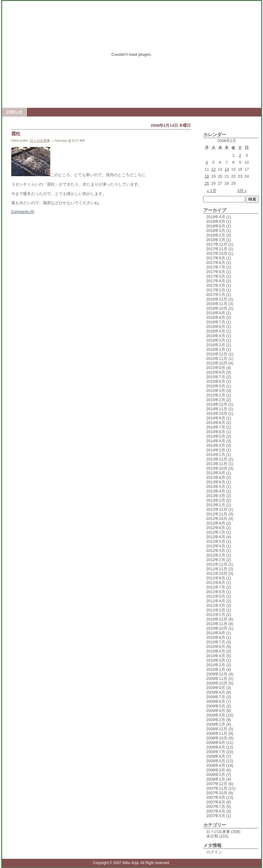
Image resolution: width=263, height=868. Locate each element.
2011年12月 (217, 564)
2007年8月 (216, 802)
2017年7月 (216, 267)
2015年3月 (216, 391)
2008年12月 (217, 729)
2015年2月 (216, 395)
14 (227, 169)
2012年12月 (217, 509)
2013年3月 (216, 496)
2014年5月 (216, 436)
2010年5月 (216, 651)
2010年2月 (216, 665)
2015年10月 (217, 363)
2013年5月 (216, 487)
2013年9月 (216, 473)
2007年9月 (216, 797)
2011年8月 (216, 583)
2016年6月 (216, 327)
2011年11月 (217, 569)
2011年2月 (216, 610)
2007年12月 (217, 784)
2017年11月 (217, 249)
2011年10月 (217, 573)
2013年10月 (217, 468)
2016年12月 (217, 299)
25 (207, 183)
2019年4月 (216, 217)
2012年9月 (216, 523)
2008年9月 (216, 743)
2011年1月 (216, 615)
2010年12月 (217, 619)
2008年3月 (216, 770)
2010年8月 (216, 637)
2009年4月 (216, 711)
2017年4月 (216, 281)
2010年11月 (217, 624)
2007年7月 (216, 807)
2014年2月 (216, 450)
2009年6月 (216, 701)
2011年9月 (216, 578)
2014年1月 (216, 455)
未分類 (212, 836)
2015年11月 (217, 359)
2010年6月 (216, 647)
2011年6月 (216, 592)
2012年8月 (216, 528)
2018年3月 (216, 231)
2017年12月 (217, 244)
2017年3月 (216, 285)
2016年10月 (217, 308)
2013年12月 (217, 459)
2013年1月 (216, 505)
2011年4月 (216, 601)
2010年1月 (216, 669)
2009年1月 (216, 724)
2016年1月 (216, 349)
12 (213, 169)
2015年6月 (216, 381)
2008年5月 (216, 761)
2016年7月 (216, 322)
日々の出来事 (40, 141)
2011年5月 (216, 596)
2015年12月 (217, 354)
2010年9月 (216, 633)
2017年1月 (216, 295)
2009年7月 (216, 697)
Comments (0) (23, 212)
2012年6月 (216, 537)
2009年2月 (216, 720)
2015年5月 (216, 386)
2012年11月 (217, 514)
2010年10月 (217, 628)
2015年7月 (216, 377)
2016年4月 (216, 336)
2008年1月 (216, 779)
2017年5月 (216, 276)
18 (207, 176)
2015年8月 (216, 372)
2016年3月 (216, 340)
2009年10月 (217, 683)
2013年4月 (216, 491)
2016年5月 (216, 331)
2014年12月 (217, 404)
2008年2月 (216, 775)
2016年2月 (216, 345)
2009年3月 (216, 715)
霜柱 (16, 134)
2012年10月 (217, 519)
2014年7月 (216, 427)
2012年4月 (216, 546)
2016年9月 (216, 313)
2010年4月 (216, 656)
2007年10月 (217, 793)
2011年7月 (216, 587)
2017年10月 (217, 253)
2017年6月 (216, 272)
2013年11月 (217, 464)
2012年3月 (216, 551)
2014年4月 (216, 441)
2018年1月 (216, 240)
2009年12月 (217, 674)
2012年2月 (216, 555)
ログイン (214, 852)
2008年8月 (216, 747)
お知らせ (14, 112)
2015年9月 (216, 368)
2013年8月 (216, 477)
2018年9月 (216, 221)
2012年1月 (216, 560)
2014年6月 (216, 432)
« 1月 (212, 191)
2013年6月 (216, 482)
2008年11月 (217, 733)
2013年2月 (216, 500)
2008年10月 (217, 738)
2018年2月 (216, 235)
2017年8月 (216, 263)
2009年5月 (216, 706)
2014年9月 (216, 418)
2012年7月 (216, 532)
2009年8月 (216, 692)
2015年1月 (216, 400)
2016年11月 (217, 304)
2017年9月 (216, 258)
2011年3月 (216, 605)
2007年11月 (217, 788)
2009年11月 (217, 679)
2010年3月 (216, 660)
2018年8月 (216, 226)
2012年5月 (216, 541)
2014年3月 (216, 445)
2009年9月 (216, 688)
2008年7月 (216, 752)
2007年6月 (216, 811)
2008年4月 (216, 765)
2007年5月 (216, 816)
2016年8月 (216, 317)
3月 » (242, 191)
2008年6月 (216, 756)
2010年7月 (216, 642)
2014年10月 (217, 413)
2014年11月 (217, 409)
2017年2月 (216, 290)
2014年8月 (216, 423)
